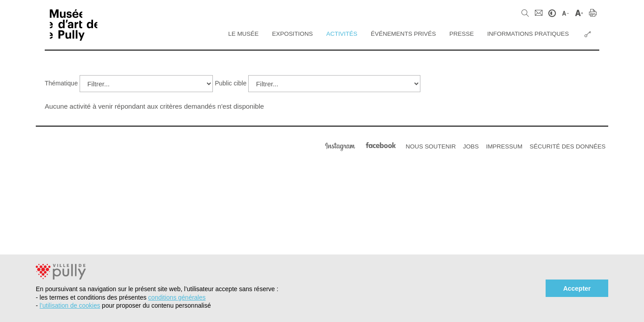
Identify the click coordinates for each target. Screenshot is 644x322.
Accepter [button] (577, 288)
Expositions (292, 34)
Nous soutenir (431, 146)
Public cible (231, 83)
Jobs (471, 146)
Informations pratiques (528, 34)
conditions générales (177, 297)
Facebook (381, 146)
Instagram (340, 146)
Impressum (504, 146)
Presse (462, 34)
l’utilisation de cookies (70, 305)
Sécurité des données (568, 146)
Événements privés (403, 34)
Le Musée (243, 34)
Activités (342, 34)
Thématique (61, 83)
